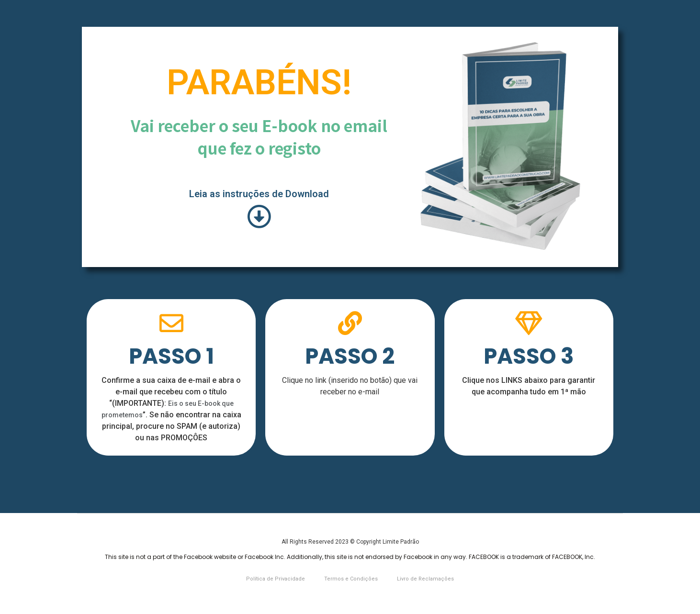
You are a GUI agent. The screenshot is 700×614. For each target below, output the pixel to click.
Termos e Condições (351, 579)
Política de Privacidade (276, 579)
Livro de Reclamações (425, 579)
